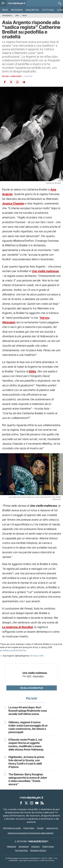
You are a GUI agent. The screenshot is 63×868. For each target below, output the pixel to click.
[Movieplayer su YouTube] (37, 803)
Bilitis (32, 371)
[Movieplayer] (32, 797)
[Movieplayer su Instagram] (32, 803)
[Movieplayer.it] (17, 3)
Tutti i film (48, 10)
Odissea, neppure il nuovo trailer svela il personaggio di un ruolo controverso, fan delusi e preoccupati (28, 727)
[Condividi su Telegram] (24, 82)
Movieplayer (7, 15)
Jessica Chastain (13, 203)
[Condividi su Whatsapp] (17, 82)
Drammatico (38, 676)
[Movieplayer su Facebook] (21, 803)
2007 (29, 676)
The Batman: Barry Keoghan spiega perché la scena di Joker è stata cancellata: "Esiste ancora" (28, 779)
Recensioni (17, 10)
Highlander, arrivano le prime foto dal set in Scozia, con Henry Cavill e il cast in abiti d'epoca (26, 762)
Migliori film (32, 10)
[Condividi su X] (11, 82)
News (5, 10)
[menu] (3, 3)
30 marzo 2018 (37, 656)
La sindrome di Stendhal (17, 627)
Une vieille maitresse (45, 271)
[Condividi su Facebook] (5, 82)
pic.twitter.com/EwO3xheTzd (13, 650)
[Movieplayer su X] (26, 803)
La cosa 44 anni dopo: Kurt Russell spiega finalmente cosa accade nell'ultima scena (28, 711)
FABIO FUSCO (16, 76)
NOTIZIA (5, 76)
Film (17, 15)
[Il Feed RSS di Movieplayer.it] (42, 803)
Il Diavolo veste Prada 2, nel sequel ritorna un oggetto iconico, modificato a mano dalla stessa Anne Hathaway (26, 745)
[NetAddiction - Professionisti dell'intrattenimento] (38, 841)
